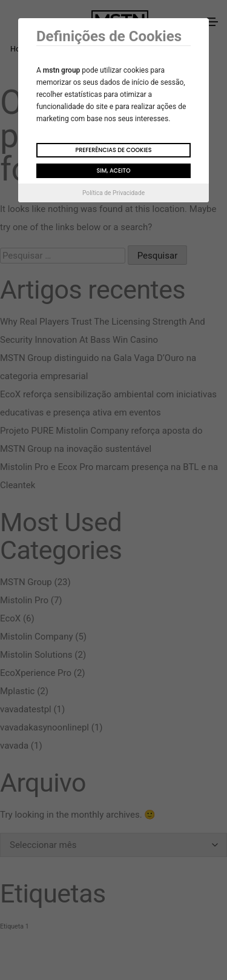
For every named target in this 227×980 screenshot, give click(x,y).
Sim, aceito (113, 171)
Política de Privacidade (113, 193)
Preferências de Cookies (113, 150)
